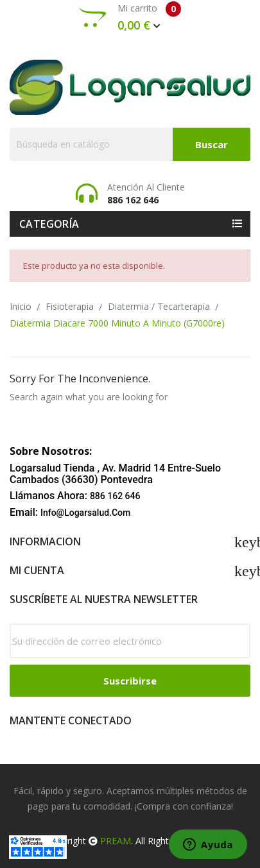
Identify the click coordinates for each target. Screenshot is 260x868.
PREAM (116, 841)
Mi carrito (130, 17)
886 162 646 (115, 496)
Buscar (212, 144)
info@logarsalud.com (85, 513)
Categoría (49, 224)
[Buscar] (130, 144)
